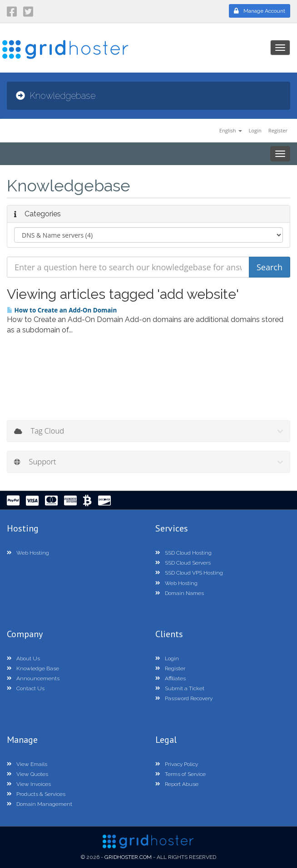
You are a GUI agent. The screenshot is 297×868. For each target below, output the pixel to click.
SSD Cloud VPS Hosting (189, 573)
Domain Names (180, 593)
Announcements (33, 678)
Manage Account (260, 11)
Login (255, 130)
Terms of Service (181, 774)
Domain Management (40, 804)
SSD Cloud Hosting (183, 553)
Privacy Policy (177, 764)
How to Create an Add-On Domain (62, 310)
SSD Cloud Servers (183, 563)
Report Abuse (177, 784)
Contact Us (26, 688)
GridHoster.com (128, 857)
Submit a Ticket (180, 688)
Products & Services (36, 794)
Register (278, 130)
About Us (23, 658)
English (231, 130)
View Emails (27, 764)
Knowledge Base (33, 668)
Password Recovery (184, 698)
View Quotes (27, 774)
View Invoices (29, 784)
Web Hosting (28, 553)
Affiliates (171, 678)
